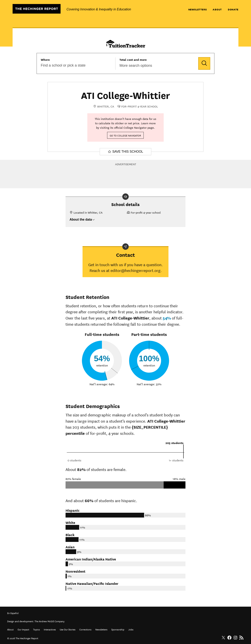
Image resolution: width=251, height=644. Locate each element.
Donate (233, 9)
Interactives (50, 629)
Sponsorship (118, 629)
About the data (82, 219)
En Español (13, 613)
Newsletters (198, 9)
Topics (36, 629)
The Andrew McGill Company (50, 621)
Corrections (85, 629)
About (217, 9)
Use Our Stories (68, 629)
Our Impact (23, 629)
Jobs (131, 629)
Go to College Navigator (125, 135)
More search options (136, 66)
